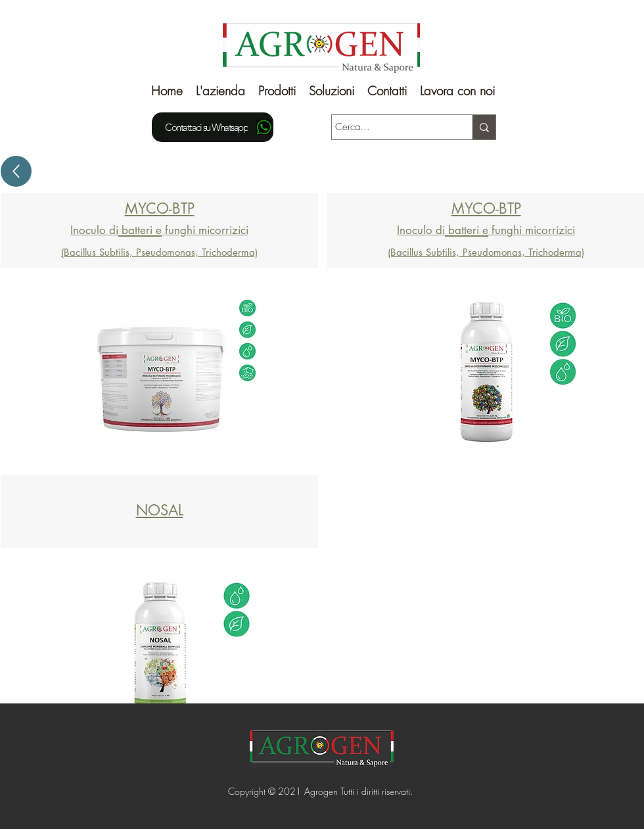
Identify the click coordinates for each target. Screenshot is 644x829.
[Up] (16, 171)
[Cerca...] (390, 127)
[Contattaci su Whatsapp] (213, 127)
